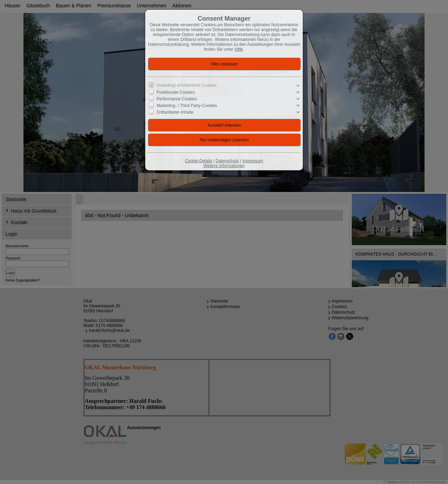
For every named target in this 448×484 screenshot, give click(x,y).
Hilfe (239, 49)
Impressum (253, 161)
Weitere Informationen (224, 166)
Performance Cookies (177, 99)
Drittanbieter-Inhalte (175, 112)
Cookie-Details (198, 161)
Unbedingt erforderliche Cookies (187, 85)
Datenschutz (227, 161)
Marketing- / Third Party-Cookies (187, 106)
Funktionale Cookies (176, 92)
